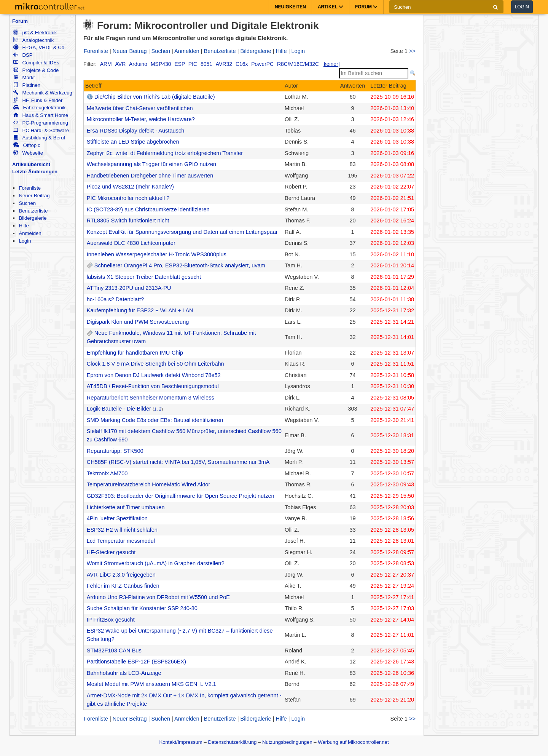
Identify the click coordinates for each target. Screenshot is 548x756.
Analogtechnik (33, 40)
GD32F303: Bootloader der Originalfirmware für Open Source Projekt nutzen (181, 496)
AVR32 (224, 64)
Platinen (27, 85)
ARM (106, 64)
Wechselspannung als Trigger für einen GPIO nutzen (152, 164)
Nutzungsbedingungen (287, 742)
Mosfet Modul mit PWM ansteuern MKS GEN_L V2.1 (151, 684)
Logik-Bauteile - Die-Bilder (119, 409)
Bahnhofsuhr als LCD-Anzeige (124, 673)
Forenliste (30, 188)
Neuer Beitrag (34, 196)
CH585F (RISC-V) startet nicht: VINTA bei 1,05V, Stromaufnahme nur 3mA (178, 462)
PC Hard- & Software (41, 130)
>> (412, 51)
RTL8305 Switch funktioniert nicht (128, 221)
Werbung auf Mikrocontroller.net (353, 742)
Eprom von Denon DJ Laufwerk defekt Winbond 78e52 (154, 375)
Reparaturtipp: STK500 (115, 451)
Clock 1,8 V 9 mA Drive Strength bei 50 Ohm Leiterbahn (155, 364)
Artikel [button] (331, 7)
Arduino (138, 64)
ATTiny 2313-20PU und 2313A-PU (129, 288)
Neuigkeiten (290, 7)
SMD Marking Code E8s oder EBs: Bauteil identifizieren (155, 420)
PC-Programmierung (41, 123)
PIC (193, 64)
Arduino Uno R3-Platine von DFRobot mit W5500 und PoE (158, 597)
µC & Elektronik (35, 33)
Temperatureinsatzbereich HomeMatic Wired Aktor (149, 484)
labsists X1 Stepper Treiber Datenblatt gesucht (144, 277)
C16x (242, 64)
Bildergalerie (33, 218)
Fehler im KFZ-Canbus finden (123, 586)
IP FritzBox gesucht (111, 620)
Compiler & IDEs (36, 63)
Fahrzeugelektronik (39, 108)
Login (522, 7)
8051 (206, 64)
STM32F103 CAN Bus (114, 651)
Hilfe (24, 226)
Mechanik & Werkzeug (43, 93)
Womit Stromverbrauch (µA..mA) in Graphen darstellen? (156, 563)
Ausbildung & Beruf (39, 138)
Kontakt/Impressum (181, 742)
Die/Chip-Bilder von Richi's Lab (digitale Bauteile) (155, 97)
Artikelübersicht (31, 164)
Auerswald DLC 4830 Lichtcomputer (131, 243)
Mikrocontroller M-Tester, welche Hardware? (141, 119)
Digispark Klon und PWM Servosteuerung (138, 322)
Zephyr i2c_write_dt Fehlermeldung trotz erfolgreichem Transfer (165, 153)
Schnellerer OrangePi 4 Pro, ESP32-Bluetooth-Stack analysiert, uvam (180, 265)
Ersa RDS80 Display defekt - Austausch (136, 131)
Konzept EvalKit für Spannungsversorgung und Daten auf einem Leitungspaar (182, 232)
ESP (180, 64)
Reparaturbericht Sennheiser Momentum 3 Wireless (151, 398)
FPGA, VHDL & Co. (39, 47)
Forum (20, 21)
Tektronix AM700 (107, 473)
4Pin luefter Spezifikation (117, 518)
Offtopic (27, 145)
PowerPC (262, 64)
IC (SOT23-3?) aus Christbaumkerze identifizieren (148, 209)
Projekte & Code (36, 70)
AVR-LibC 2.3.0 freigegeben (121, 575)
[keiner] (331, 64)
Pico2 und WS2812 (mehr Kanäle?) (130, 187)
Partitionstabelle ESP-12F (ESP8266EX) (136, 662)
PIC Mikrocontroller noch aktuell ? (128, 198)
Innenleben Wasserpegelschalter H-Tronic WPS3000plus (157, 254)
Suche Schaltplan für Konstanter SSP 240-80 (142, 608)
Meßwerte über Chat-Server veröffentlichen (140, 108)
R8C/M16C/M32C (298, 64)
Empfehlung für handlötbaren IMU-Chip (135, 353)
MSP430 (161, 64)
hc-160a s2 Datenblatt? (115, 299)
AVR (121, 64)
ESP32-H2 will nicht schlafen (122, 530)
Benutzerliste (33, 211)
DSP (23, 55)
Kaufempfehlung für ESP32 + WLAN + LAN (140, 310)
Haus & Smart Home (41, 115)
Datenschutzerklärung (232, 742)
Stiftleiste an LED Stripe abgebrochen (133, 142)
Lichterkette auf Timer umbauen (126, 507)
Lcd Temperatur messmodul (121, 541)
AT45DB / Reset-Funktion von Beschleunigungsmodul (153, 386)
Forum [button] (366, 7)
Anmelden (30, 233)
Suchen (27, 203)
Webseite (28, 153)
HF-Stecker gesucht (111, 552)
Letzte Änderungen (35, 172)
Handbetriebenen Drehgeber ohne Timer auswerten (150, 176)
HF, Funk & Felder (38, 100)
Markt (24, 78)
